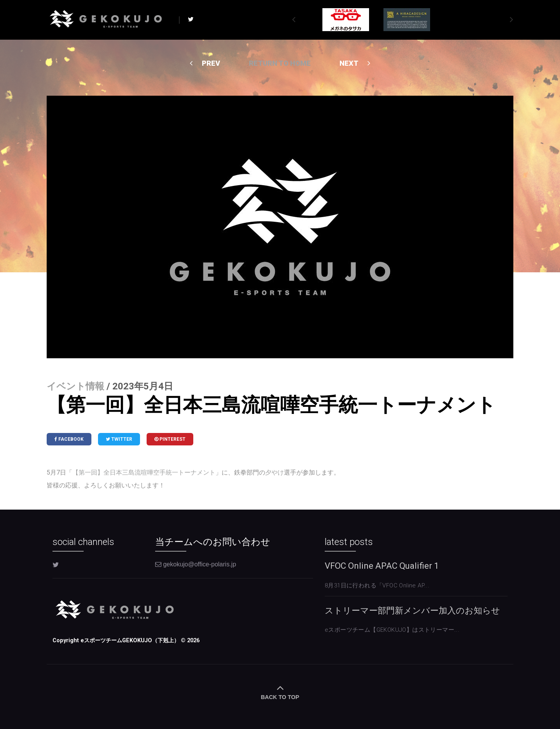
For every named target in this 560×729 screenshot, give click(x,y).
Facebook (69, 439)
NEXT (355, 63)
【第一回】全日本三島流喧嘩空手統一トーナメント (144, 472)
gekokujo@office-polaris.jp (196, 564)
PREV (205, 63)
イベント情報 (75, 386)
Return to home (280, 63)
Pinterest (170, 439)
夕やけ (275, 472)
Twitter (119, 439)
